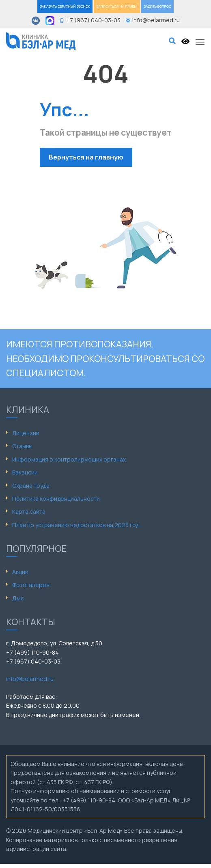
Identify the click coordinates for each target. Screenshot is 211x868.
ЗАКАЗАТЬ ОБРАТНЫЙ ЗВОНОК (65, 6)
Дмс (18, 598)
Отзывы (22, 446)
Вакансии (25, 472)
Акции (20, 572)
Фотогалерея (31, 585)
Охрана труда (31, 486)
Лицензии (26, 433)
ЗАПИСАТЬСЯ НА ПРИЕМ (117, 6)
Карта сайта (29, 512)
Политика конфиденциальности (56, 499)
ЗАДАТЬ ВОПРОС (157, 6)
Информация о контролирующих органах (69, 459)
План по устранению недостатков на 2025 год (76, 525)
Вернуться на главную (86, 157)
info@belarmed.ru (30, 679)
